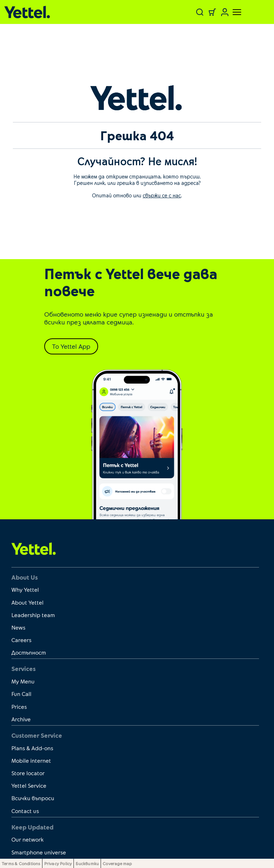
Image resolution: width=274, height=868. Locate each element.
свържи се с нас (162, 195)
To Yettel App (71, 346)
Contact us (25, 811)
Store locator (28, 773)
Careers (21, 640)
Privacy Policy (58, 863)
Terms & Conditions (21, 863)
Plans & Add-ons (32, 748)
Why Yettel (25, 589)
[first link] (34, 548)
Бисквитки (87, 863)
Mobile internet (31, 760)
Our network (27, 839)
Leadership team (33, 615)
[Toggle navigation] (233, 12)
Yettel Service (29, 785)
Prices (19, 706)
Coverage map (117, 863)
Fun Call (21, 694)
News (18, 627)
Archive (21, 719)
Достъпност (29, 652)
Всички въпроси (33, 798)
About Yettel (27, 602)
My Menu (23, 681)
